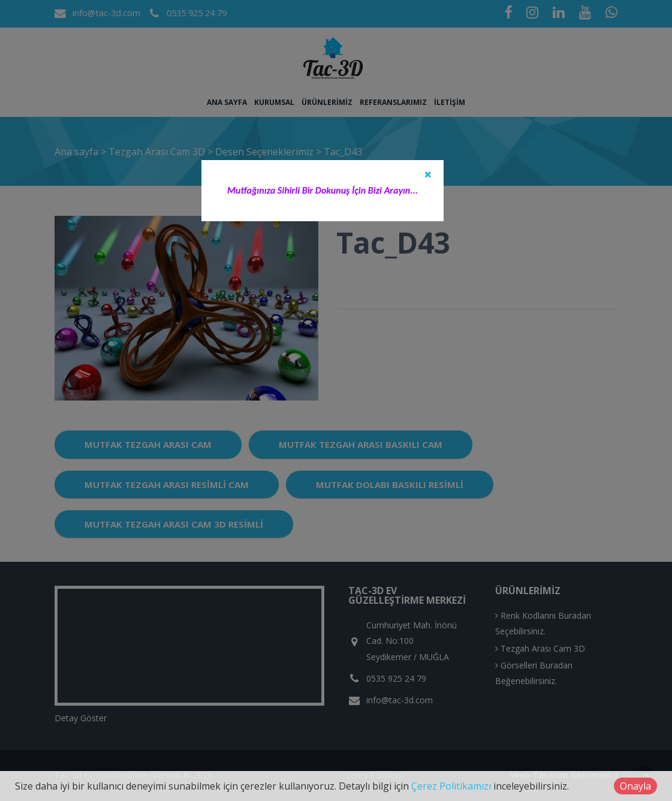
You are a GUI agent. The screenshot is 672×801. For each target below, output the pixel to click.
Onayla (635, 786)
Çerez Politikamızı (451, 786)
